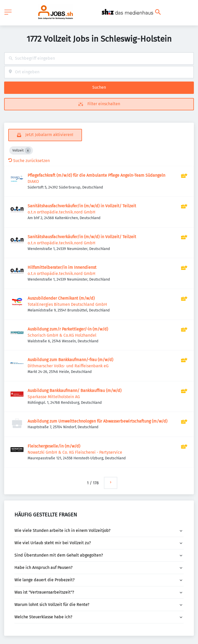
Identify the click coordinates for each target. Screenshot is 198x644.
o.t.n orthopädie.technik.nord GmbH (61, 212)
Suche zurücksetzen (29, 161)
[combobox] (99, 59)
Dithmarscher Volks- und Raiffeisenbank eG (68, 366)
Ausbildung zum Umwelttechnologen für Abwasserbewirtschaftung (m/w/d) (97, 421)
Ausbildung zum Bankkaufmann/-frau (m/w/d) (70, 360)
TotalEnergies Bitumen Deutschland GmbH (67, 304)
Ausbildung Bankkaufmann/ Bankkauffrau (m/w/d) (75, 391)
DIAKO (33, 181)
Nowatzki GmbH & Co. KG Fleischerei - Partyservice (75, 452)
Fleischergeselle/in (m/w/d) (54, 446)
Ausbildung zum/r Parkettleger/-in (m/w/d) (68, 329)
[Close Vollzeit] (28, 150)
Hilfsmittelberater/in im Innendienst (62, 267)
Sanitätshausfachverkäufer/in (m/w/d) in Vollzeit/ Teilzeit (82, 206)
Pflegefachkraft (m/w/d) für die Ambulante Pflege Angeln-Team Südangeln (96, 175)
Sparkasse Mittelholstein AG (54, 397)
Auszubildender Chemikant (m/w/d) (61, 298)
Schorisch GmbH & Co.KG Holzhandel (62, 335)
